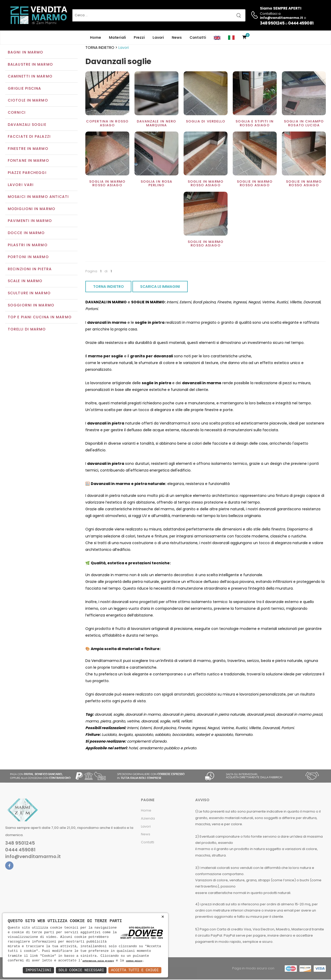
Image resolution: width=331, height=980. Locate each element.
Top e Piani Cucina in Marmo (40, 318)
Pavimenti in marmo (30, 221)
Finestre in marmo (28, 149)
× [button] (163, 917)
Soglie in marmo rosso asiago (206, 184)
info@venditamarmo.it (33, 857)
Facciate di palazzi (29, 137)
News (177, 37)
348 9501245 (272, 23)
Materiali (117, 37)
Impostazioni (38, 970)
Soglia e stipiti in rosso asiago (255, 124)
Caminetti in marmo (30, 77)
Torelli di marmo (27, 330)
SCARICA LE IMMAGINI (160, 287)
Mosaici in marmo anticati (38, 197)
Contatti (198, 37)
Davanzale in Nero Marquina (157, 124)
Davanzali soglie (27, 125)
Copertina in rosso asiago (107, 124)
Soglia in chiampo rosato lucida (304, 124)
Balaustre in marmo (30, 65)
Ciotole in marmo (28, 101)
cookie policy (134, 961)
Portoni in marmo (28, 258)
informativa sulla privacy (98, 961)
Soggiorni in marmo (31, 306)
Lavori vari (21, 185)
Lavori (158, 37)
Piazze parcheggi (27, 173)
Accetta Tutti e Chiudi (135, 970)
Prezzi (139, 37)
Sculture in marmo (29, 294)
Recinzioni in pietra (30, 269)
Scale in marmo (25, 282)
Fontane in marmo (28, 161)
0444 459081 (301, 23)
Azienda (148, 819)
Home (96, 37)
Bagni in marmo (25, 53)
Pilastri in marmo (28, 245)
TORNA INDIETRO (108, 287)
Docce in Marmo (26, 233)
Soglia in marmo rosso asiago (107, 184)
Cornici (17, 113)
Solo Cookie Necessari (81, 970)
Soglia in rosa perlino (157, 184)
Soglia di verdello (206, 122)
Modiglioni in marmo (32, 209)
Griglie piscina (25, 89)
